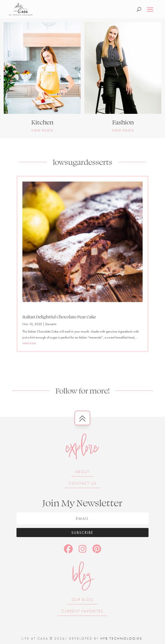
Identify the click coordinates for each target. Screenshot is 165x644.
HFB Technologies (121, 638)
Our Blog (82, 600)
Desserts (51, 324)
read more (29, 343)
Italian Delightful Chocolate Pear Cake (59, 317)
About (82, 472)
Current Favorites (82, 611)
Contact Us (82, 483)
